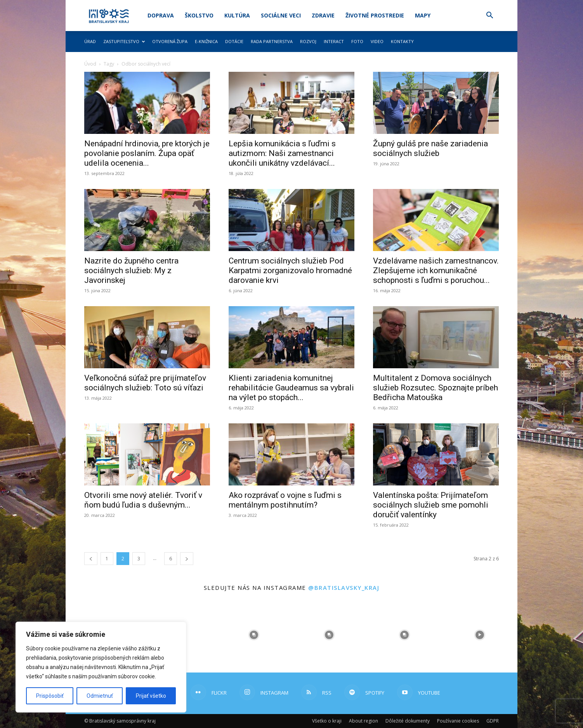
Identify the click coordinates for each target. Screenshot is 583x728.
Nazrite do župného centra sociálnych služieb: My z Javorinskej (131, 270)
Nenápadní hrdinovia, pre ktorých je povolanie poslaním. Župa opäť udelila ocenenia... (147, 153)
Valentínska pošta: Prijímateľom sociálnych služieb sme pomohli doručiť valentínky (431, 505)
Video (377, 41)
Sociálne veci (281, 15)
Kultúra (237, 15)
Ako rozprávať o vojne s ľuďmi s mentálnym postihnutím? (285, 500)
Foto (357, 41)
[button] (489, 16)
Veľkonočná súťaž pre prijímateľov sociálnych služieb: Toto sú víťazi (145, 383)
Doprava (161, 15)
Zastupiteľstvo (124, 41)
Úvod (90, 64)
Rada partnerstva (272, 41)
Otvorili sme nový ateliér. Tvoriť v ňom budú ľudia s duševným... (143, 500)
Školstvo (199, 15)
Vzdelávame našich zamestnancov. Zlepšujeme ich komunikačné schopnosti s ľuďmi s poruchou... (436, 270)
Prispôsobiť (50, 696)
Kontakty (402, 41)
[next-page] (187, 559)
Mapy (423, 15)
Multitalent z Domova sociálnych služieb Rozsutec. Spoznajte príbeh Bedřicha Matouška (436, 388)
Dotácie (234, 41)
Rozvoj (308, 41)
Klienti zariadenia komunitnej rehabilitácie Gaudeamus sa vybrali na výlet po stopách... (291, 388)
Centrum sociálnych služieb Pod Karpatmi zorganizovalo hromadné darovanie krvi (290, 270)
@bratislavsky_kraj (344, 588)
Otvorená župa (170, 41)
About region (364, 721)
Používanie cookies (458, 721)
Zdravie (323, 15)
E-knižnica (206, 41)
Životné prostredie (375, 15)
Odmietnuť (100, 696)
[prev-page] (91, 559)
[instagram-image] (254, 635)
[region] (101, 667)
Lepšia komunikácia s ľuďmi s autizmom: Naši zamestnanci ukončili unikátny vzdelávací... (282, 153)
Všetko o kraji (327, 721)
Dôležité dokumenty (408, 721)
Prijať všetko (151, 696)
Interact (334, 41)
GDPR (493, 721)
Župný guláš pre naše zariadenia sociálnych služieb (430, 148)
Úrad (90, 41)
